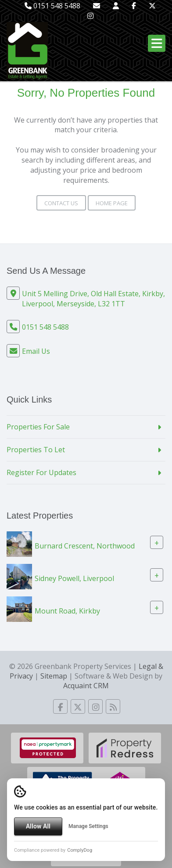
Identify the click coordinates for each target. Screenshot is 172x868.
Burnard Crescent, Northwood (85, 545)
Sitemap (54, 676)
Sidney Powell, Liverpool (74, 578)
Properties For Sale (38, 427)
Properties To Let (36, 450)
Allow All (38, 826)
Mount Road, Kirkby (67, 610)
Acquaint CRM (86, 686)
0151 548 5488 (52, 6)
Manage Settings (88, 826)
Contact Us (61, 203)
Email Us (36, 351)
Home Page (112, 203)
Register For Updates (41, 472)
